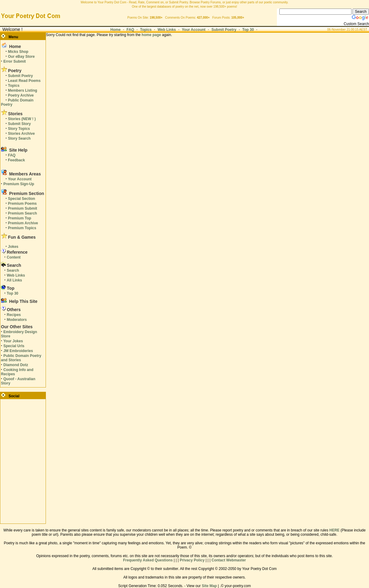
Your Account (194, 30)
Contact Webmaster (229, 560)
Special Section (22, 199)
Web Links (167, 30)
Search (13, 270)
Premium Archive (23, 223)
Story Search (19, 138)
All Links (14, 280)
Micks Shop (18, 52)
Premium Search (22, 213)
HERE (334, 530)
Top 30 (248, 30)
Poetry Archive (21, 95)
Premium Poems (22, 204)
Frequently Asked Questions (148, 560)
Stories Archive (21, 134)
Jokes (13, 247)
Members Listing (22, 90)
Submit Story (19, 124)
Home (116, 30)
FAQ (130, 30)
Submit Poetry (224, 30)
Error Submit (15, 61)
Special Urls (14, 346)
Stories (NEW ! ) (22, 119)
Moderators (17, 320)
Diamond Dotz (16, 365)
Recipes (14, 315)
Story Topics (19, 129)
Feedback (16, 160)
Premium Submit (22, 208)
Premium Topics (22, 228)
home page (151, 35)
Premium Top (20, 218)
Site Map (209, 586)
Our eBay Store (21, 57)
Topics (146, 30)
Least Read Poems (24, 81)
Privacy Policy (192, 560)
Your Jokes (13, 341)
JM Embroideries (18, 351)
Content (14, 257)
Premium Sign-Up (19, 184)
